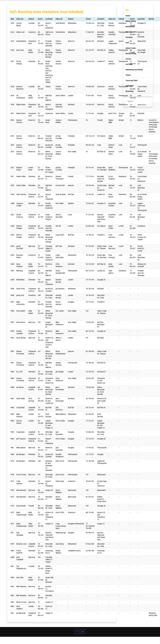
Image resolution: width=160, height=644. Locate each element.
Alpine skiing (131, 21)
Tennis (128, 75)
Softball (129, 64)
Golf (127, 43)
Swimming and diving (134, 70)
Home (128, 16)
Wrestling (130, 91)
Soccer (128, 59)
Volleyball (130, 86)
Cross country (131, 32)
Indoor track (131, 48)
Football (129, 37)
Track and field (132, 81)
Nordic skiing (131, 54)
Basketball (130, 27)
